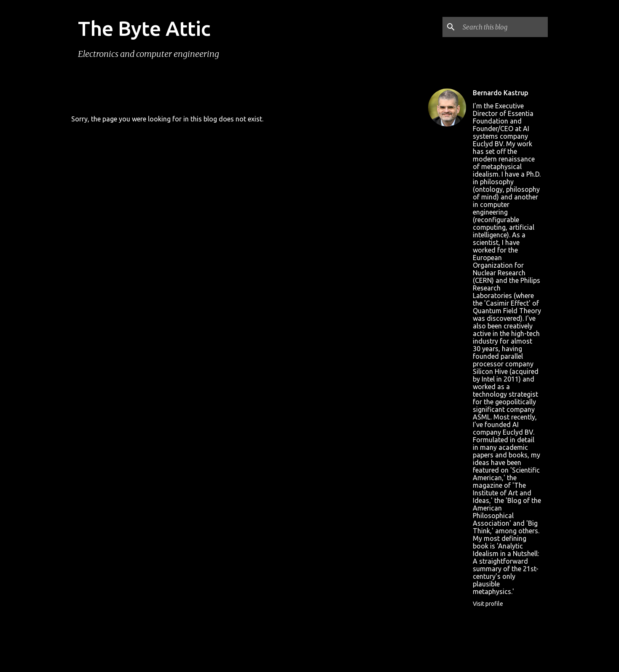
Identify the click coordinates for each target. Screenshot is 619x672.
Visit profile (488, 604)
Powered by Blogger (310, 626)
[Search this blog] (504, 27)
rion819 (330, 643)
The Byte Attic (144, 28)
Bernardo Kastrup (501, 93)
